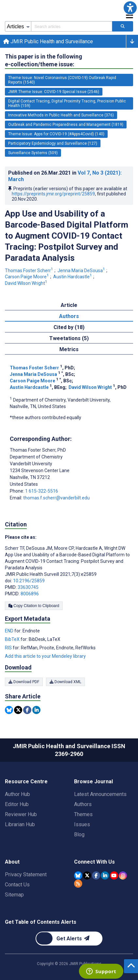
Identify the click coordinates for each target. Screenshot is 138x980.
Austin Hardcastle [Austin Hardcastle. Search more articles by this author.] (73, 277)
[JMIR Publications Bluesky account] (78, 875)
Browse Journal (93, 781)
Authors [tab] (69, 316)
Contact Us (17, 885)
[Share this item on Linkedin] (36, 710)
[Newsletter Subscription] (69, 939)
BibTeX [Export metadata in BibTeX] (13, 639)
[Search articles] (123, 26)
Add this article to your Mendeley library (45, 656)
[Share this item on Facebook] (27, 710)
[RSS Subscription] (78, 884)
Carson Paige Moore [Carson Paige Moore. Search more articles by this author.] (27, 277)
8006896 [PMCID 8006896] (30, 594)
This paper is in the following (44, 61)
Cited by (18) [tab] (69, 327)
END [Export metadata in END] (10, 631)
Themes (83, 814)
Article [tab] (69, 305)
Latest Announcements (100, 794)
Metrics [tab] (69, 349)
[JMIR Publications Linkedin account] (105, 875)
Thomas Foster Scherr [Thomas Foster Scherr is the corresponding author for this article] (38, 450)
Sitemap (14, 895)
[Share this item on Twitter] (18, 710)
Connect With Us (94, 862)
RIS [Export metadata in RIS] (9, 648)
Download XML (65, 682)
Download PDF (24, 682)
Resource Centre (26, 781)
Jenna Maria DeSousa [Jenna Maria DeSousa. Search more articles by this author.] (82, 271)
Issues (82, 824)
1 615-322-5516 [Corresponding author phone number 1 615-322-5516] (42, 491)
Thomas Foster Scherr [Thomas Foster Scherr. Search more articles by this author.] (30, 271)
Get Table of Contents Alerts (41, 922)
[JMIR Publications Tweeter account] (87, 875)
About (12, 862)
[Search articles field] (72, 26)
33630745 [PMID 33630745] (28, 587)
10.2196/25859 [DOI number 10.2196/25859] (29, 581)
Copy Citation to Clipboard (34, 606)
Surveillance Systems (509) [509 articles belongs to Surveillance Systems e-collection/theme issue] (33, 153)
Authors (83, 804)
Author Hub (17, 794)
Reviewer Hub (21, 814)
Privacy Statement (26, 874)
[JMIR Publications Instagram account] (123, 875)
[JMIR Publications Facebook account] (96, 875)
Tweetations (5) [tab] (69, 338)
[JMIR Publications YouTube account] (114, 875)
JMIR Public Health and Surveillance (48, 41)
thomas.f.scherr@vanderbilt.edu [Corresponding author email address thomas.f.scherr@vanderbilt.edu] (56, 498)
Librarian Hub (20, 824)
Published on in (65, 176)
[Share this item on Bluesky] (9, 710)
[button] (130, 8)
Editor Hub (17, 804)
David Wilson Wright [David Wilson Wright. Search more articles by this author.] (27, 283)
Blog (79, 834)
